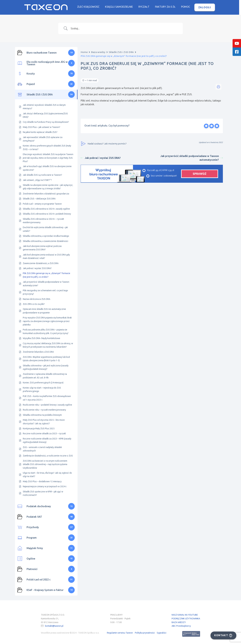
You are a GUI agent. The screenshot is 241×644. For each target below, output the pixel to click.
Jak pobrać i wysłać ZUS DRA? (101, 158)
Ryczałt (145, 7)
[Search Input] (124, 28)
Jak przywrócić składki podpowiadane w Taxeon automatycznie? (192, 158)
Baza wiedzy (98, 52)
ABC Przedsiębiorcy (181, 626)
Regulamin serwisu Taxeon (120, 633)
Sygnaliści (162, 633)
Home (84, 52)
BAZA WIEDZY (179, 622)
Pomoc (187, 7)
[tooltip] (237, 43)
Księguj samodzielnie (120, 7)
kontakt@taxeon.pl (54, 626)
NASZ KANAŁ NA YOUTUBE (185, 615)
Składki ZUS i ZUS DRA (121, 52)
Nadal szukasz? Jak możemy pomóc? (104, 144)
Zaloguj (206, 7)
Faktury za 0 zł (166, 7)
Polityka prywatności (145, 633)
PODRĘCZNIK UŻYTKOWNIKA (186, 619)
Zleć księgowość (89, 7)
